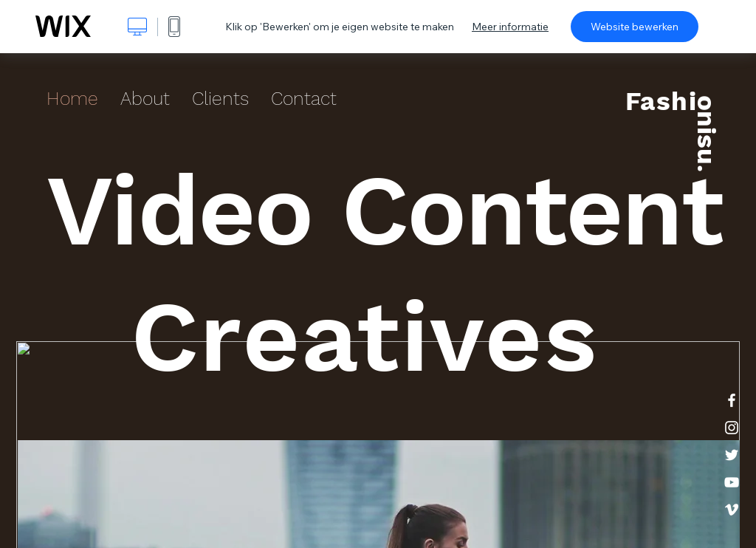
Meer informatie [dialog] (510, 27)
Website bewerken (635, 27)
